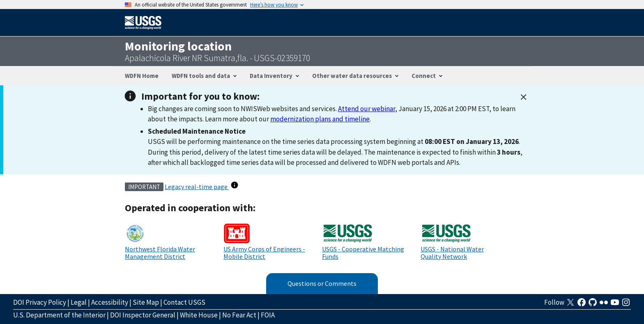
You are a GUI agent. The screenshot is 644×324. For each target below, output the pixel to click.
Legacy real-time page (197, 187)
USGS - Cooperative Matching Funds (363, 253)
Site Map (146, 302)
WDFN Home (142, 76)
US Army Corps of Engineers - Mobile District (264, 253)
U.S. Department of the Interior (59, 315)
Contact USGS (184, 302)
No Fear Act (239, 315)
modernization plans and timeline (320, 119)
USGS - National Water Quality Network (452, 253)
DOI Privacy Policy (40, 302)
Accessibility (110, 302)
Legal (79, 302)
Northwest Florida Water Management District (160, 253)
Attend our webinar (367, 109)
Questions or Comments (322, 283)
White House (199, 315)
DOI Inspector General (143, 315)
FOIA (268, 315)
